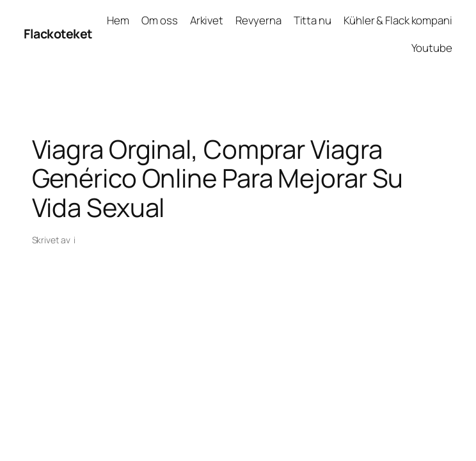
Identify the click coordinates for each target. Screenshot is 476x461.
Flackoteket (58, 34)
